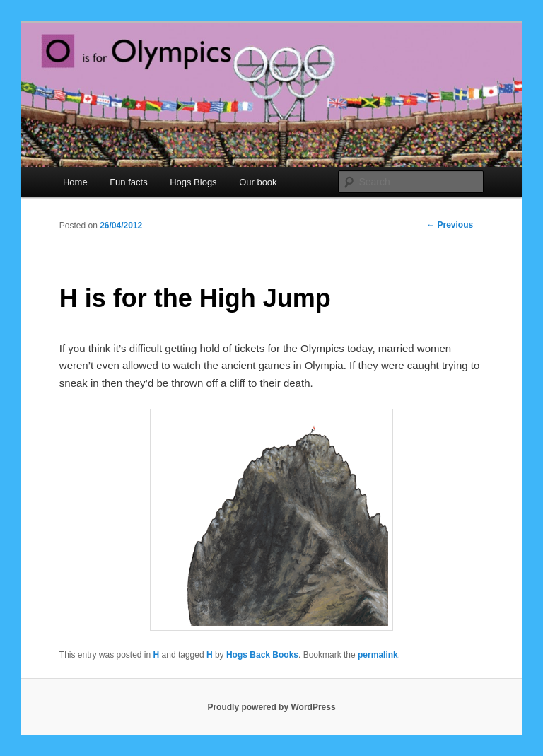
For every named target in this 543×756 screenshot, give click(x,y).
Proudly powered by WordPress (271, 707)
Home (75, 182)
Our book (258, 182)
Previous (450, 225)
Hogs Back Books (262, 655)
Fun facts (128, 182)
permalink (378, 655)
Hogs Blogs (193, 182)
